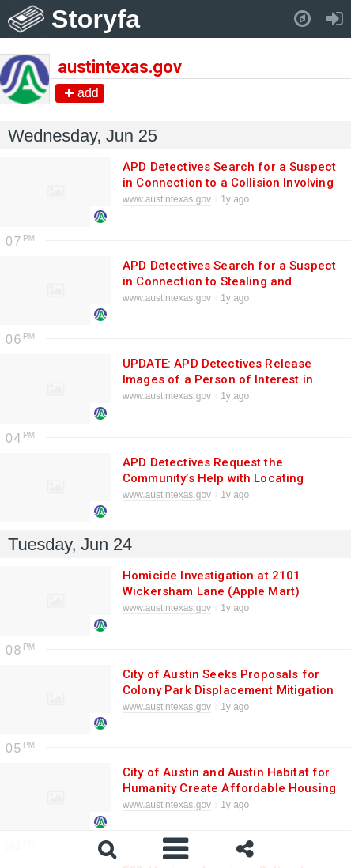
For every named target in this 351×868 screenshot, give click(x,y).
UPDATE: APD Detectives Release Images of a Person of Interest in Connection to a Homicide (218, 379)
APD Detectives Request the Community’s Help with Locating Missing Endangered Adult (213, 478)
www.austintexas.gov (167, 199)
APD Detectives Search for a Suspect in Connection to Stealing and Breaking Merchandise (229, 281)
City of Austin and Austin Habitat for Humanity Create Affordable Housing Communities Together (229, 788)
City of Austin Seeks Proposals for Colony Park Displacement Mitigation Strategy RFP (228, 690)
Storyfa (96, 19)
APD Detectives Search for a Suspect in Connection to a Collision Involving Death (229, 183)
